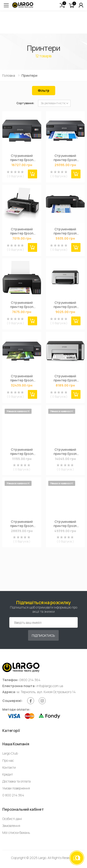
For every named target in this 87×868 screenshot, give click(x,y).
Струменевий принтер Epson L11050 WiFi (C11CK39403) (65, 158)
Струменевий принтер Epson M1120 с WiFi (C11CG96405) (65, 305)
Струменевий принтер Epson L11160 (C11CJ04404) (65, 524)
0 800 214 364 (13, 795)
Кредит (8, 774)
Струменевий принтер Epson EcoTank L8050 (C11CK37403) (22, 158)
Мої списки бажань (16, 833)
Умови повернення (16, 788)
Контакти (9, 767)
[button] (62, 5)
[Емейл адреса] (43, 622)
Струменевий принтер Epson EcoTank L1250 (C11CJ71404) (22, 305)
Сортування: (25, 103)
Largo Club (10, 753)
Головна (9, 75)
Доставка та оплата (16, 781)
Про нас (8, 760)
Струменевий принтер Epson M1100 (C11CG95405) (65, 378)
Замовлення (11, 826)
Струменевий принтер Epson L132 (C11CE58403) (22, 231)
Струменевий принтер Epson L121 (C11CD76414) (65, 231)
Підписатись (43, 635)
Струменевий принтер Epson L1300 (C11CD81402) (22, 524)
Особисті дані (12, 819)
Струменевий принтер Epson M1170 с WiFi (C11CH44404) (65, 452)
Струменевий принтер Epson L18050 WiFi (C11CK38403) (22, 378)
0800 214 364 (30, 680)
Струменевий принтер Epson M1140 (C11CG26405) (22, 452)
